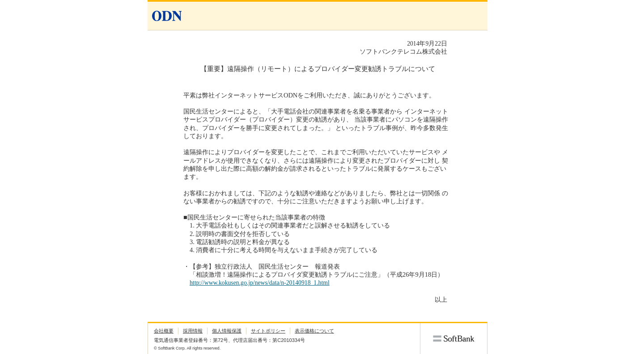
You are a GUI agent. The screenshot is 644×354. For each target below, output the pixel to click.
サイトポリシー (268, 331)
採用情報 (193, 331)
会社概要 (164, 331)
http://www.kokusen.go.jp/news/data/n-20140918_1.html (260, 283)
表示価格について (314, 331)
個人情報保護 (227, 331)
